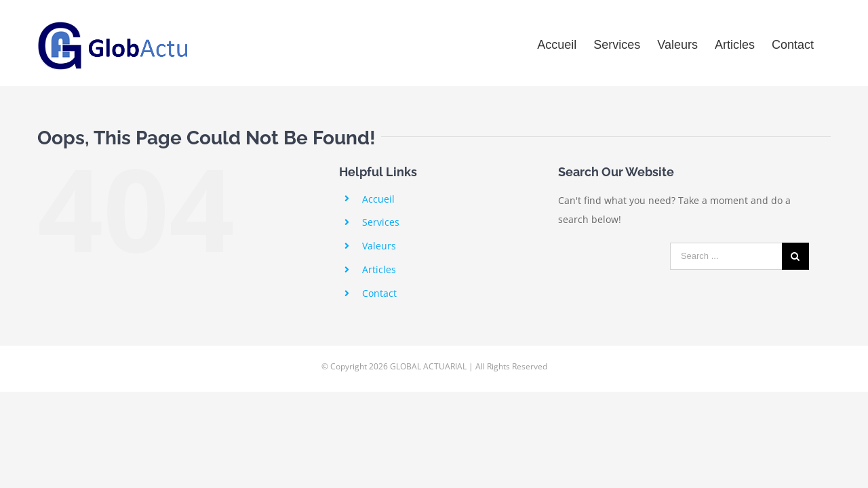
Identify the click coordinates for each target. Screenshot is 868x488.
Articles (379, 269)
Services (381, 222)
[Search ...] (726, 256)
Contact (379, 293)
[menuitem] (547, 43)
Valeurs (379, 246)
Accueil (378, 199)
